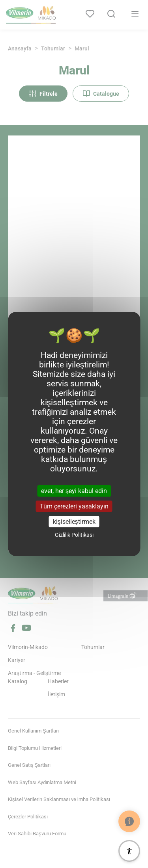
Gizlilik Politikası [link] (74, 535)
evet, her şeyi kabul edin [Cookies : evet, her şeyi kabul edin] (74, 491)
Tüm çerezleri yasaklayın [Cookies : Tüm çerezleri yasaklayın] (74, 506)
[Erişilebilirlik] (129, 851)
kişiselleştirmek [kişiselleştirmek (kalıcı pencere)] (74, 522)
